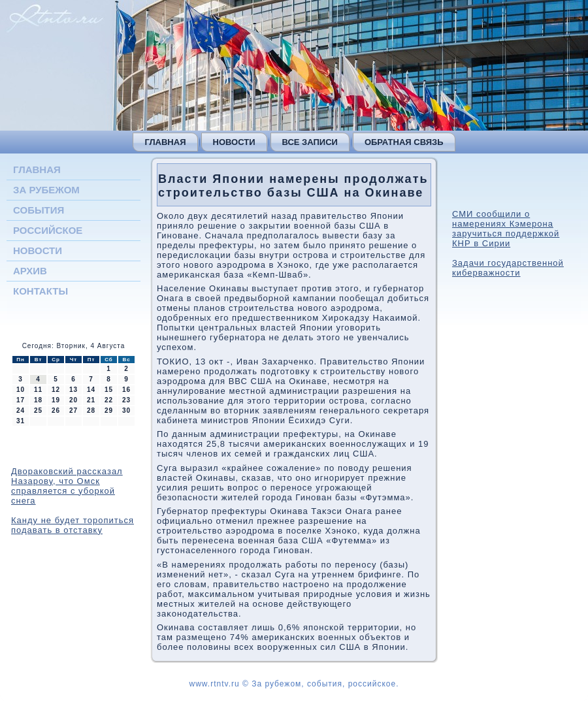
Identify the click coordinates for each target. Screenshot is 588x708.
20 (73, 400)
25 (38, 410)
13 (73, 390)
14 (91, 390)
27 (73, 410)
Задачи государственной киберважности (508, 268)
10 (21, 390)
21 (91, 400)
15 (109, 390)
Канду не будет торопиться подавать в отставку (73, 525)
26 (56, 410)
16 (126, 390)
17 (21, 400)
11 (38, 390)
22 (109, 400)
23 (126, 400)
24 (21, 410)
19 (56, 400)
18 (38, 400)
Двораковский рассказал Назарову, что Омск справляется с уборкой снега (67, 486)
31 (21, 421)
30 (126, 410)
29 (109, 410)
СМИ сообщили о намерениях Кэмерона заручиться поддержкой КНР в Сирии (506, 229)
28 (91, 410)
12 (56, 390)
